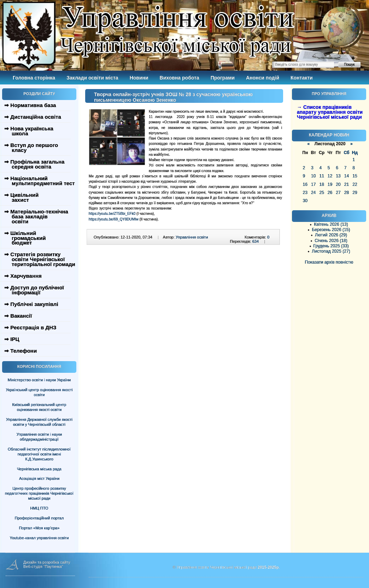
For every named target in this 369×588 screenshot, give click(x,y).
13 (338, 176)
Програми (223, 78)
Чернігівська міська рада (39, 469)
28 (347, 193)
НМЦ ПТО (39, 508)
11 (321, 176)
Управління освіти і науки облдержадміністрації (39, 437)
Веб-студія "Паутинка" (43, 566)
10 (313, 176)
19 (330, 184)
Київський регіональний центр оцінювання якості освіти (39, 407)
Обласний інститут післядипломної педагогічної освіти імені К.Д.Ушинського (39, 454)
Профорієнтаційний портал (39, 518)
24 (313, 193)
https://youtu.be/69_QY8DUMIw (114, 219)
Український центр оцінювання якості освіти (39, 392)
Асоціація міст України (39, 478)
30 (305, 201)
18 (321, 184)
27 (338, 193)
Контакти (302, 78)
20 (338, 184)
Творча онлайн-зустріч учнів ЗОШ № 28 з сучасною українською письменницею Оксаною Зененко (173, 97)
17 (313, 184)
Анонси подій (263, 78)
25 (321, 193)
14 (347, 176)
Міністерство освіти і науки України (39, 380)
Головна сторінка (34, 78)
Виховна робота (180, 78)
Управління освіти (192, 237)
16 (305, 184)
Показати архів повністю (329, 262)
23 (305, 193)
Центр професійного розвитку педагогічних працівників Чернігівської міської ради (39, 493)
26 (330, 193)
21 (347, 184)
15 (355, 176)
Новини (139, 78)
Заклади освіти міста (92, 78)
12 (330, 176)
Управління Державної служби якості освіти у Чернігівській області (39, 422)
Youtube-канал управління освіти (39, 538)
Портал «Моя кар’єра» (39, 528)
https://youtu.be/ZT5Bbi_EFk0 (112, 214)
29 (355, 193)
